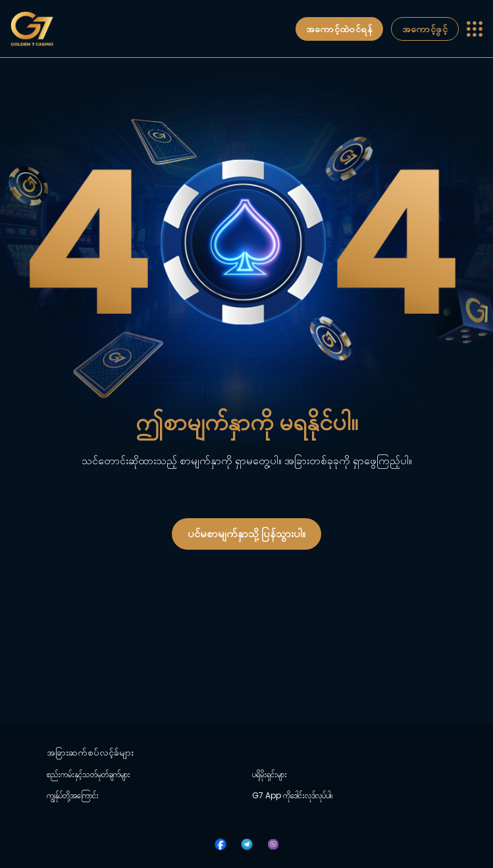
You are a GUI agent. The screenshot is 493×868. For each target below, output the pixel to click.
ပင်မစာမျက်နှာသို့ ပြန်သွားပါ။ (246, 534)
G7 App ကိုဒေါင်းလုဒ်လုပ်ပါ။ (292, 796)
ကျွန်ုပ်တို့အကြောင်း (73, 796)
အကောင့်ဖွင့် (425, 29)
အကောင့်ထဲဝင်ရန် (339, 29)
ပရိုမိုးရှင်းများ (270, 775)
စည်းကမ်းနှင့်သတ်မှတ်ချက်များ (89, 775)
